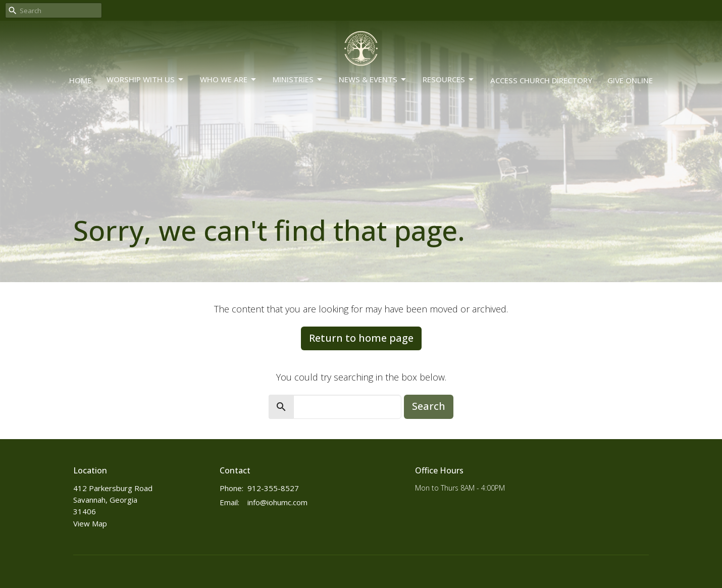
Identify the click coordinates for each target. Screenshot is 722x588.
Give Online (630, 80)
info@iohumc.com (277, 502)
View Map (90, 523)
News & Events (373, 79)
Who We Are (229, 79)
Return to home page (361, 338)
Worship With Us (146, 79)
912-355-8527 (273, 488)
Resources (449, 79)
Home (80, 80)
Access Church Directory (541, 80)
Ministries (298, 79)
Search (429, 406)
